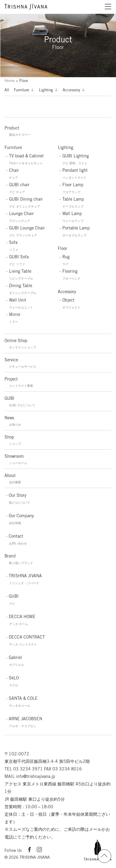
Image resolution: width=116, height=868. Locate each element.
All (7, 90)
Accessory (71, 90)
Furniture (22, 90)
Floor (63, 248)
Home (10, 80)
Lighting (46, 90)
